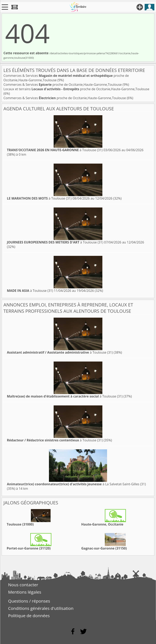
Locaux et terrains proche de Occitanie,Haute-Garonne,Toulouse (76, 89)
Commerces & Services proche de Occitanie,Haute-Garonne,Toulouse (63, 85)
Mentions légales (25, 592)
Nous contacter (23, 585)
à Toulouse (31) (55, 150)
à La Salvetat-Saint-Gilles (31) (76, 484)
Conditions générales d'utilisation (41, 608)
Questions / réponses (29, 601)
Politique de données (29, 616)
